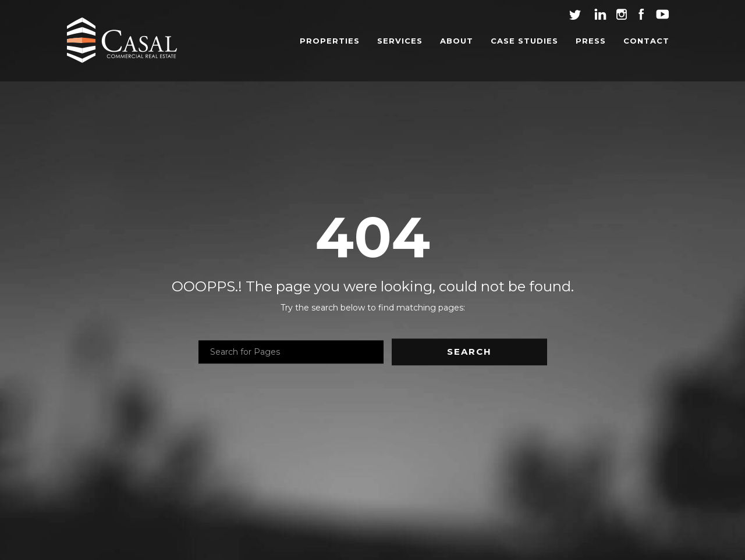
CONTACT (646, 41)
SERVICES (400, 41)
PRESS (591, 41)
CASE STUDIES (524, 41)
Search (469, 352)
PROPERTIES (330, 41)
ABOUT (457, 41)
